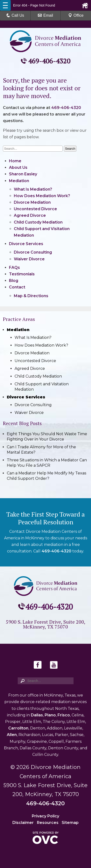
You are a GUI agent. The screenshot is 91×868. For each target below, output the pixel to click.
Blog (14, 281)
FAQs (14, 267)
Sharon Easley (23, 174)
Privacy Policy (45, 816)
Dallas (37, 715)
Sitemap (70, 823)
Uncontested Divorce (35, 209)
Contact (17, 287)
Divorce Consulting (33, 252)
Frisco (64, 715)
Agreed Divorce (30, 215)
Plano (50, 715)
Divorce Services (26, 244)
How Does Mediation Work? (42, 196)
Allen (12, 735)
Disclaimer (23, 823)
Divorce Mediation (32, 202)
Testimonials (22, 274)
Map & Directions (31, 296)
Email (45, 15)
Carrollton (18, 728)
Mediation (19, 181)
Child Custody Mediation (38, 222)
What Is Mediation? (33, 189)
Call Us (15, 15)
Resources (48, 823)
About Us (18, 167)
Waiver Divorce (29, 259)
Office (76, 15)
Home (15, 161)
